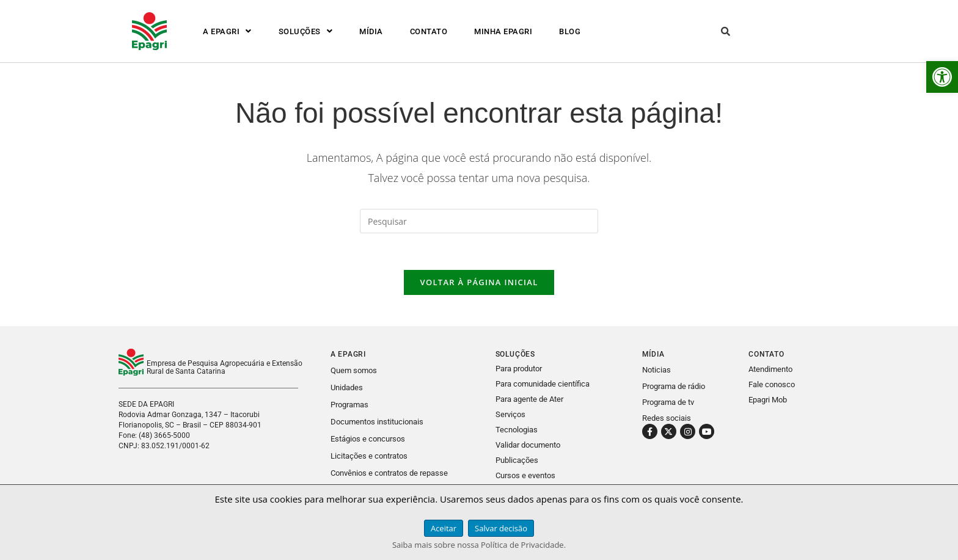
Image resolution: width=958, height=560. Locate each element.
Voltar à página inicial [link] (479, 283)
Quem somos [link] (354, 371)
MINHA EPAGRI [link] (503, 31)
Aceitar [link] (444, 528)
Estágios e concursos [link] (368, 437)
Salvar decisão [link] (501, 528)
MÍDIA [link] (371, 31)
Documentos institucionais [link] (377, 420)
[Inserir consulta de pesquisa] (479, 221)
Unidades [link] (347, 387)
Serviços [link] (510, 413)
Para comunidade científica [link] (543, 384)
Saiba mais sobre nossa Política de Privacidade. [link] (479, 545)
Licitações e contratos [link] (369, 453)
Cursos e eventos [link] (525, 472)
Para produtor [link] (519, 369)
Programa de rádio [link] (674, 386)
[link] (942, 77)
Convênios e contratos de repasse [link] (389, 470)
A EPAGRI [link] (227, 31)
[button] (227, 31)
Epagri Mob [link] (768, 400)
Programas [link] (349, 404)
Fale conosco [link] (772, 385)
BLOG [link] (570, 31)
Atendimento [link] (770, 370)
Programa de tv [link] (668, 402)
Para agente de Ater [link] (529, 398)
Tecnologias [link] (517, 428)
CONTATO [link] (429, 31)
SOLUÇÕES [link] (306, 31)
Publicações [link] (517, 457)
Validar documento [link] (528, 442)
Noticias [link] (656, 370)
